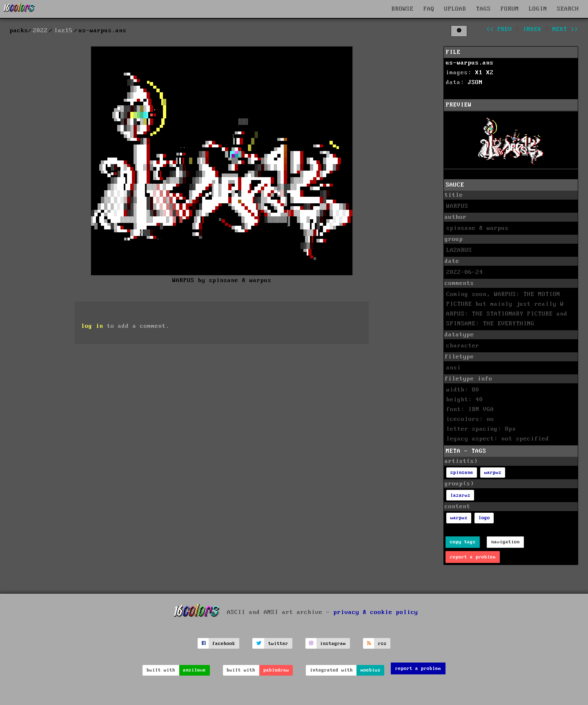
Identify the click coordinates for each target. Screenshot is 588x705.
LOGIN (538, 9)
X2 (490, 73)
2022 (40, 31)
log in (92, 326)
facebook (224, 644)
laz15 (63, 31)
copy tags (463, 542)
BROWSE (403, 9)
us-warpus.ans (470, 63)
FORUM (510, 9)
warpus (493, 473)
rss (382, 644)
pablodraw (276, 670)
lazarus (460, 495)
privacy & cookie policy (376, 612)
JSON (475, 82)
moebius (371, 670)
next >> (565, 29)
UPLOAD (455, 9)
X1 (479, 73)
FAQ (429, 9)
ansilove (194, 670)
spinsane (462, 473)
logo (484, 518)
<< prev (499, 29)
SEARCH (568, 9)
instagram (333, 644)
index (532, 29)
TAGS (483, 9)
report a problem (473, 557)
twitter (278, 644)
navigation (506, 542)
